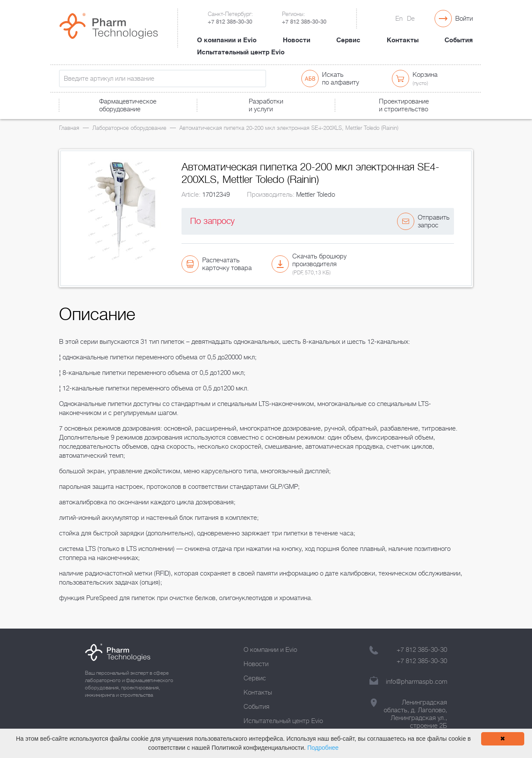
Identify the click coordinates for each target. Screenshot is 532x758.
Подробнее (323, 748)
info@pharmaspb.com (416, 682)
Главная (69, 128)
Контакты (403, 40)
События (459, 40)
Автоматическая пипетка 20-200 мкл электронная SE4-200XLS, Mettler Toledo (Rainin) (289, 128)
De (411, 19)
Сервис (348, 40)
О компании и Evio (227, 40)
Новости (297, 40)
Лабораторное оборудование (129, 128)
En (399, 19)
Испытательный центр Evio (241, 52)
